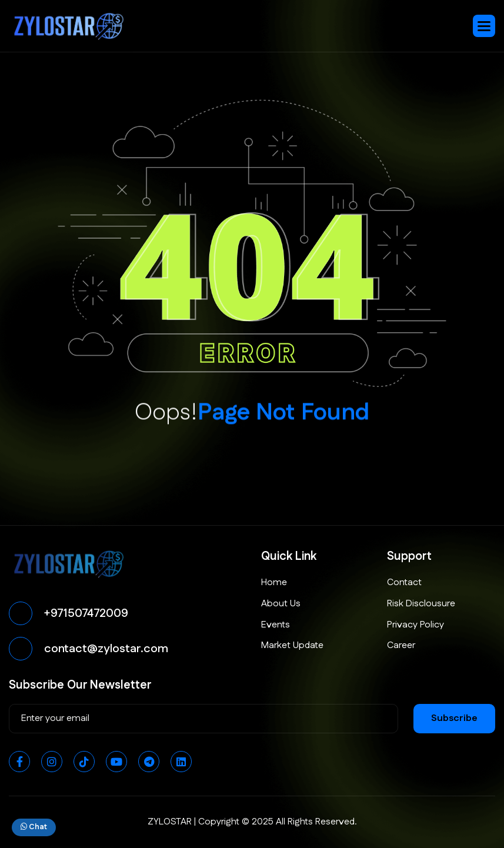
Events (276, 625)
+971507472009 (86, 613)
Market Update (292, 645)
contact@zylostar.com (106, 649)
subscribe (454, 718)
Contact (404, 582)
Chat (34, 827)
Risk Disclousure (421, 604)
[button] (484, 26)
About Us (281, 604)
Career (401, 645)
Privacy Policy (415, 625)
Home (274, 582)
